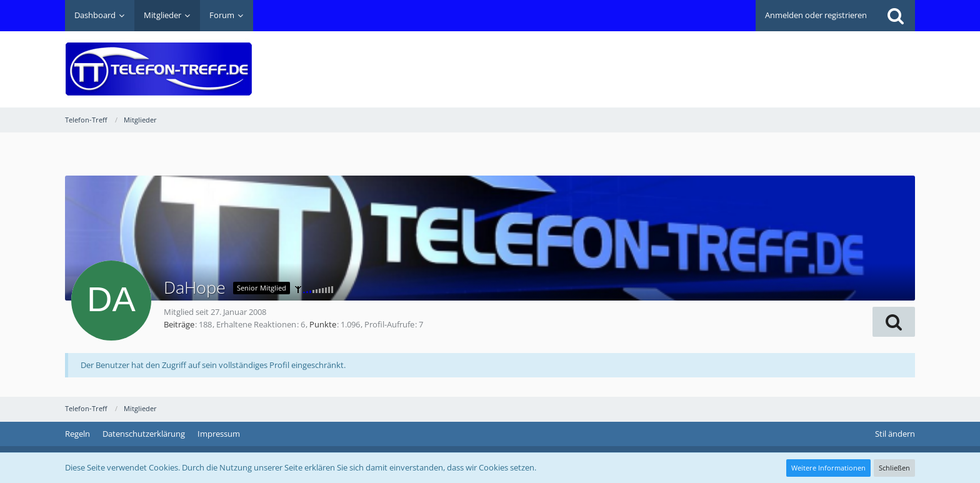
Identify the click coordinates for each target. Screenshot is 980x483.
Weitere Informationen (828, 468)
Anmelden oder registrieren (816, 15)
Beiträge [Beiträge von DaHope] (179, 324)
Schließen (894, 468)
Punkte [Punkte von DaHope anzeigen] (323, 324)
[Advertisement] (687, 60)
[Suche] (896, 16)
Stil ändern (895, 434)
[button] (894, 322)
